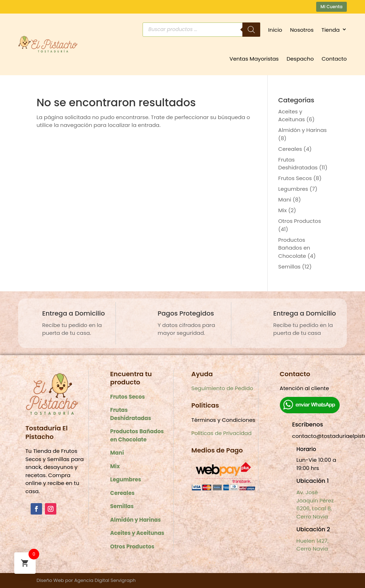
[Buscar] (251, 30)
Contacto (334, 59)
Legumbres (293, 189)
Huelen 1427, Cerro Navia (313, 545)
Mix (283, 210)
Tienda (331, 30)
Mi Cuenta (331, 7)
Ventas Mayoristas (254, 59)
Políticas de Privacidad (222, 433)
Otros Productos (300, 221)
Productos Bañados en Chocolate (294, 248)
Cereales (290, 149)
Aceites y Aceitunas (292, 116)
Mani (285, 200)
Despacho (300, 59)
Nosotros (302, 30)
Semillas (290, 267)
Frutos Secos (295, 178)
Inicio (275, 30)
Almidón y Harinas (303, 130)
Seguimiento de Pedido (222, 388)
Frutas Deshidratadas (298, 164)
